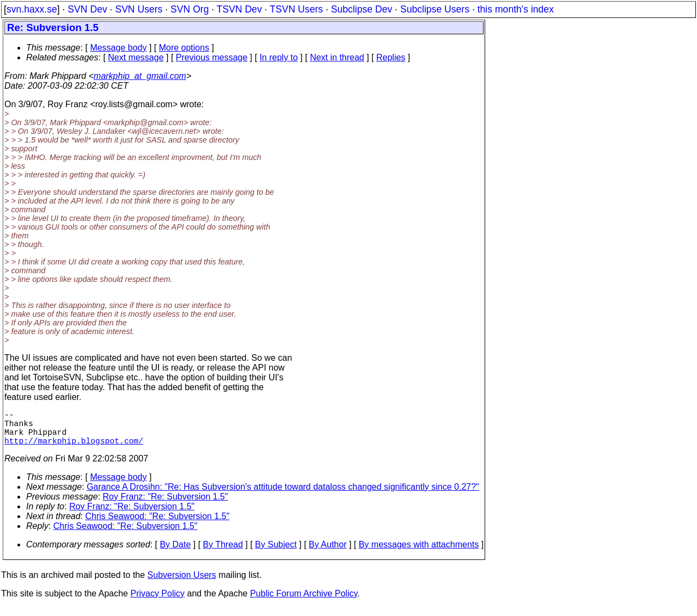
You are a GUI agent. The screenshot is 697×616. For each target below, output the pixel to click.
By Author (328, 553)
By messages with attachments (419, 553)
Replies (391, 57)
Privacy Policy (157, 602)
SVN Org (189, 9)
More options (184, 48)
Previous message (212, 57)
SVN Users (139, 9)
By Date (175, 553)
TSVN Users (296, 9)
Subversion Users (182, 584)
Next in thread (337, 57)
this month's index (516, 9)
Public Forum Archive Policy (304, 602)
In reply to (279, 57)
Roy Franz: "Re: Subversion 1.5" (166, 505)
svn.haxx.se (32, 9)
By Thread (223, 553)
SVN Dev (87, 9)
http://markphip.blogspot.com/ (74, 449)
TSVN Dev (239, 9)
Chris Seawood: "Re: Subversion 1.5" (158, 525)
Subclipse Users (435, 9)
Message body (118, 48)
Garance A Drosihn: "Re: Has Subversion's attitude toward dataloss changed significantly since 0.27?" (283, 495)
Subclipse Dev (362, 9)
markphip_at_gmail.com (140, 76)
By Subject (276, 553)
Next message (136, 57)
